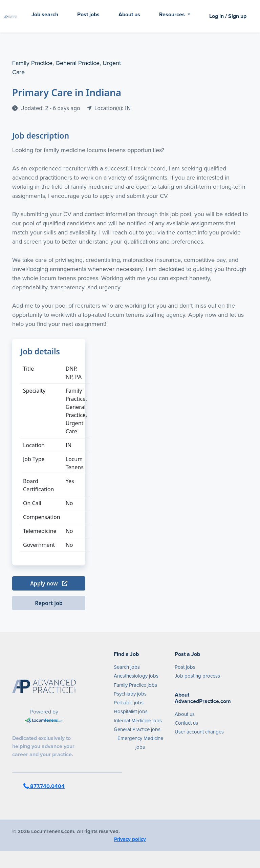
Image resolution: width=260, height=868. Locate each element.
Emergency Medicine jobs (140, 743)
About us (129, 14)
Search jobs (127, 667)
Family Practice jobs (135, 685)
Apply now (49, 583)
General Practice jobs (137, 729)
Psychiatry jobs (130, 694)
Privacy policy (130, 839)
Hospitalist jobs (131, 711)
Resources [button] (173, 14)
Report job (49, 603)
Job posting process (197, 676)
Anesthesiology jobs (136, 676)
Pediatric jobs (129, 703)
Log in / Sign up (228, 16)
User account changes (199, 732)
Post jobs (88, 14)
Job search (45, 14)
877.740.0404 (44, 786)
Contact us (186, 723)
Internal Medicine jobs (138, 721)
